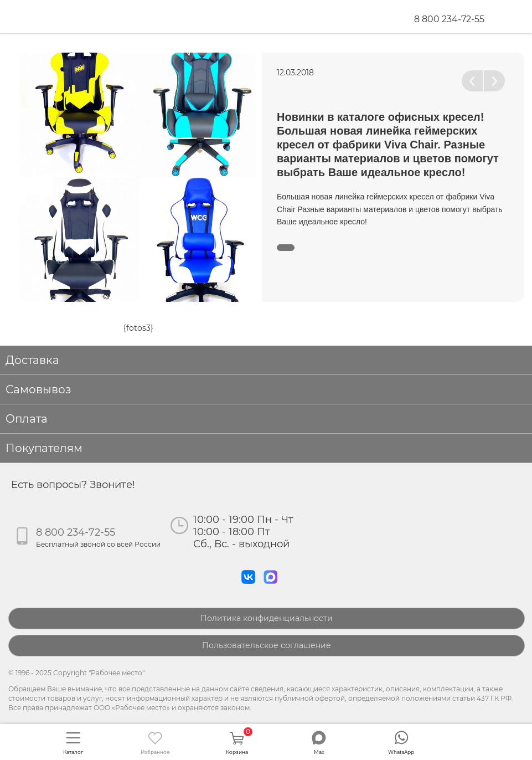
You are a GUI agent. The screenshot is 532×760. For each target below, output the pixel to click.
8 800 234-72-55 (449, 19)
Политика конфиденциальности (267, 618)
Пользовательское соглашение (267, 645)
